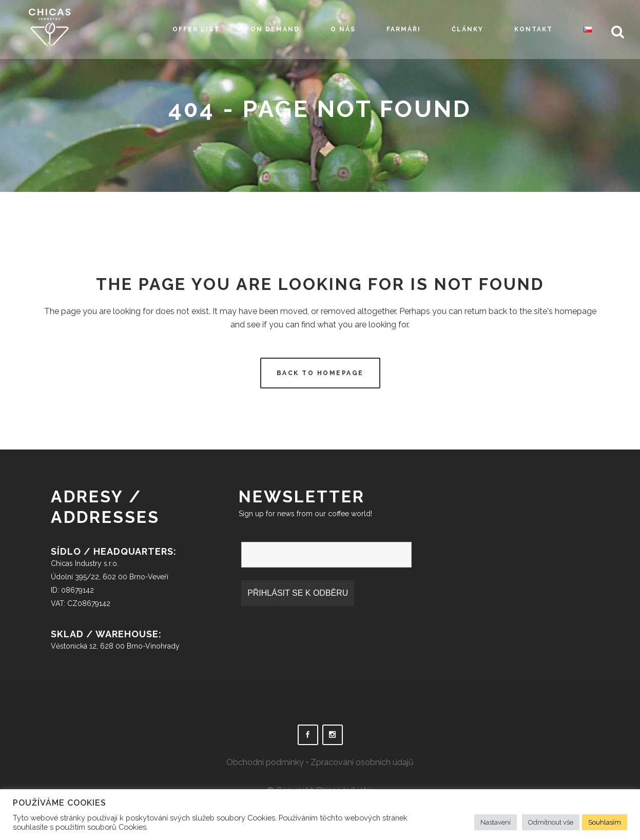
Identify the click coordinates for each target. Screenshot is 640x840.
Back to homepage (320, 373)
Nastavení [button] (496, 822)
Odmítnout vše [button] (551, 822)
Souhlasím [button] (605, 822)
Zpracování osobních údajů (362, 762)
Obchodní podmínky (265, 762)
